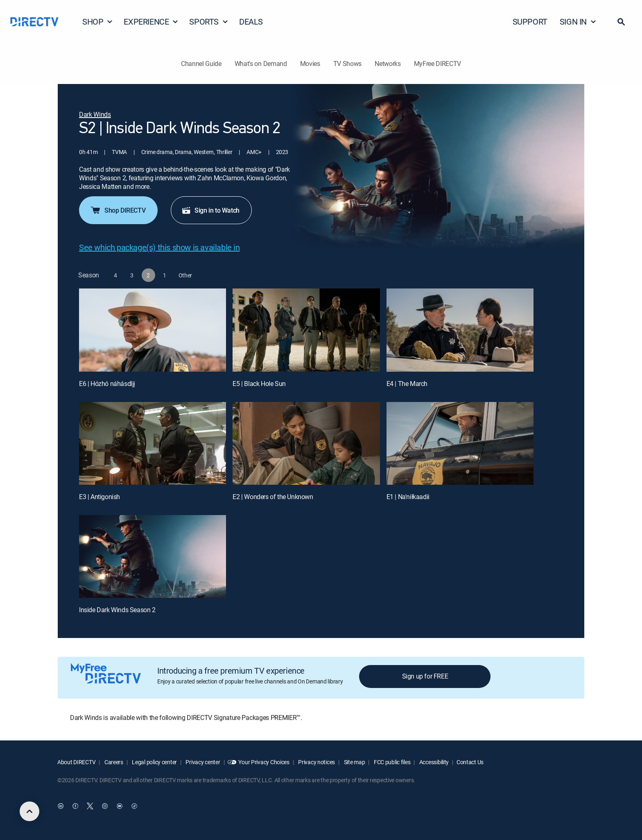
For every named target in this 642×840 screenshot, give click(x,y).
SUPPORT (530, 22)
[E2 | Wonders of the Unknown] (306, 443)
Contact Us (470, 762)
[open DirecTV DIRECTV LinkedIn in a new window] (61, 806)
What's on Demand (261, 64)
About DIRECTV (76, 762)
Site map (354, 762)
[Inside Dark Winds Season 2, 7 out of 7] (153, 556)
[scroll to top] (29, 811)
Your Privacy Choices (264, 762)
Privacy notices (316, 762)
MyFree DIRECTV (438, 64)
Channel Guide (201, 64)
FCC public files (391, 762)
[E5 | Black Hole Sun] (306, 330)
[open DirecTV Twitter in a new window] (90, 806)
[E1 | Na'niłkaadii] (460, 443)
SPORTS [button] (209, 22)
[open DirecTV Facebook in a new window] (75, 806)
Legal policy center (154, 762)
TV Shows (347, 64)
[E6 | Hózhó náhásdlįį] (153, 330)
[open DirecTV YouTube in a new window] (120, 806)
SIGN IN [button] (578, 22)
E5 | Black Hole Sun (259, 384)
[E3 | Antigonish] (153, 443)
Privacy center (202, 762)
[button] (621, 22)
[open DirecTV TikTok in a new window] (134, 806)
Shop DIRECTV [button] (118, 210)
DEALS (251, 22)
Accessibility (433, 762)
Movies (310, 64)
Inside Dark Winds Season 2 (117, 610)
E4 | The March (407, 384)
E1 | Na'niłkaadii (408, 497)
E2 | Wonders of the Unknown (273, 497)
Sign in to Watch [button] (210, 210)
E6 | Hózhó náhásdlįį (107, 384)
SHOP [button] (98, 22)
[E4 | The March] (460, 330)
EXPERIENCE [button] (151, 22)
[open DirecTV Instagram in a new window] (105, 806)
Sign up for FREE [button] (425, 676)
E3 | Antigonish (99, 497)
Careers (113, 762)
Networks (388, 64)
